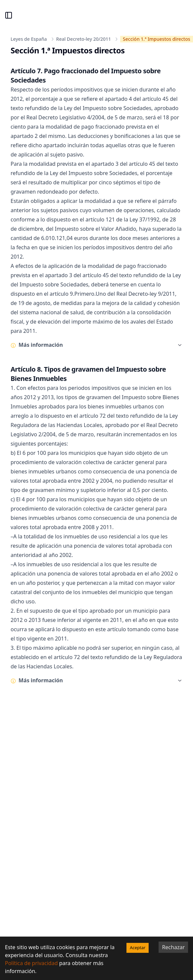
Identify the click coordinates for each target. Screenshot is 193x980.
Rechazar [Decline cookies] (173, 947)
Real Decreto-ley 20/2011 (84, 39)
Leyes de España (29, 39)
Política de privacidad (31, 963)
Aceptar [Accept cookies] (138, 948)
